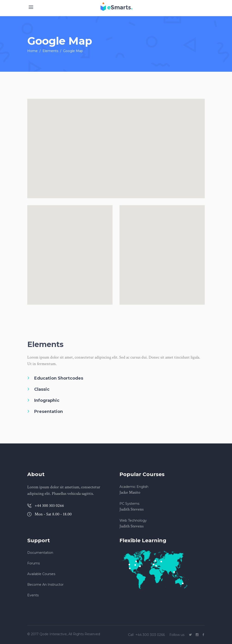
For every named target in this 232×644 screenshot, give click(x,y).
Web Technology (133, 520)
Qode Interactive (53, 634)
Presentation (49, 412)
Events (33, 595)
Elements (50, 51)
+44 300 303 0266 (151, 635)
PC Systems (129, 504)
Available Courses (41, 574)
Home (32, 51)
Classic (42, 389)
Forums (34, 563)
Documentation (40, 553)
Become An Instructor (45, 585)
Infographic (47, 400)
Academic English (134, 487)
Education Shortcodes (59, 378)
